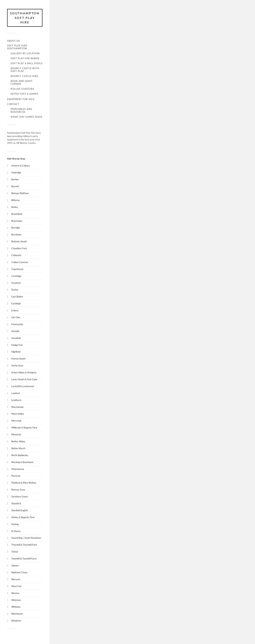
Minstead (16, 434)
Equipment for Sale (21, 99)
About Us (13, 41)
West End (16, 586)
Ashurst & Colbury (21, 166)
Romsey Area (18, 490)
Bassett (15, 186)
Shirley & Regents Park (23, 517)
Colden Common (20, 262)
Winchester (17, 614)
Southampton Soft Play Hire (25, 18)
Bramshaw (17, 221)
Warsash (16, 579)
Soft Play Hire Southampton (17, 47)
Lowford (15, 393)
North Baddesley (20, 455)
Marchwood (17, 407)
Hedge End (17, 345)
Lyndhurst (16, 400)
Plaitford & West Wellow (24, 483)
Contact (13, 104)
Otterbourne (18, 469)
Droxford (16, 283)
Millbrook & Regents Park (24, 428)
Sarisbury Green (20, 497)
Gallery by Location (25, 53)
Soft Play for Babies (25, 58)
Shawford (16, 503)
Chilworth (16, 255)
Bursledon (16, 235)
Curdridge (16, 276)
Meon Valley (18, 414)
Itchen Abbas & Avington (24, 372)
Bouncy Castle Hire (24, 76)
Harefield (16, 338)
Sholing (15, 524)
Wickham (16, 600)
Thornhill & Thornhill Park (24, 545)
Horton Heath (18, 359)
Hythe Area (17, 366)
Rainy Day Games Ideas (26, 117)
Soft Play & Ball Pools (27, 63)
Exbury (15, 310)
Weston (15, 593)
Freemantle (17, 324)
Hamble (15, 331)
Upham (15, 565)
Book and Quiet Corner (22, 82)
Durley (15, 290)
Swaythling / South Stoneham (26, 538)
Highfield (16, 352)
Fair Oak (16, 317)
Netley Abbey (18, 441)
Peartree (16, 476)
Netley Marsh (18, 448)
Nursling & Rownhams (22, 462)
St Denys (16, 531)
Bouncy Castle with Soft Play (25, 70)
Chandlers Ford (19, 248)
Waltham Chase (19, 572)
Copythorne (17, 269)
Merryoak (16, 421)
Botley (15, 207)
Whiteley (16, 607)
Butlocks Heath (19, 241)
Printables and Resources (21, 110)
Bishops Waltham (20, 193)
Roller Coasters (22, 89)
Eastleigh (16, 303)
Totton (15, 552)
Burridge (16, 228)
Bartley (15, 179)
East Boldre (17, 297)
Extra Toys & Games (24, 94)
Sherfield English (20, 510)
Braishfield (17, 214)
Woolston (16, 621)
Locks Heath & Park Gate (24, 379)
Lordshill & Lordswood (22, 386)
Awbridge (16, 172)
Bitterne (15, 200)
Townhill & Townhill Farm (24, 559)
